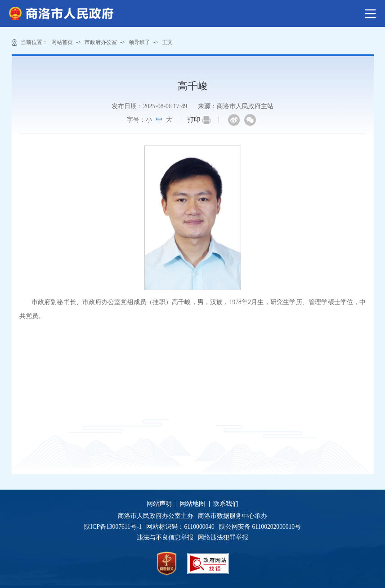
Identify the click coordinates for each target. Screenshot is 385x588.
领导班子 (139, 42)
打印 (199, 120)
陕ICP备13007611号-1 (115, 527)
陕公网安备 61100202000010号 (260, 527)
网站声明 (159, 504)
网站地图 (192, 504)
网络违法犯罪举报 (222, 537)
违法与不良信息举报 (167, 537)
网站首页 (62, 42)
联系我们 (226, 504)
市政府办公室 (101, 42)
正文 (167, 42)
